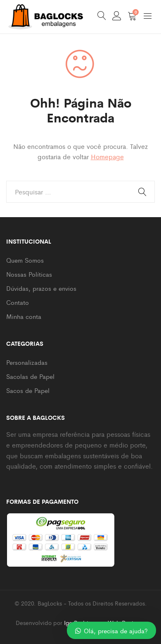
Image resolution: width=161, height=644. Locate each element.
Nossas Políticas (29, 274)
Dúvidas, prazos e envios (41, 288)
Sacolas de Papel (30, 376)
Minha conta (24, 316)
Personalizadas (27, 362)
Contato (18, 302)
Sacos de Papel (28, 390)
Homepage (107, 157)
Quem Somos (25, 260)
